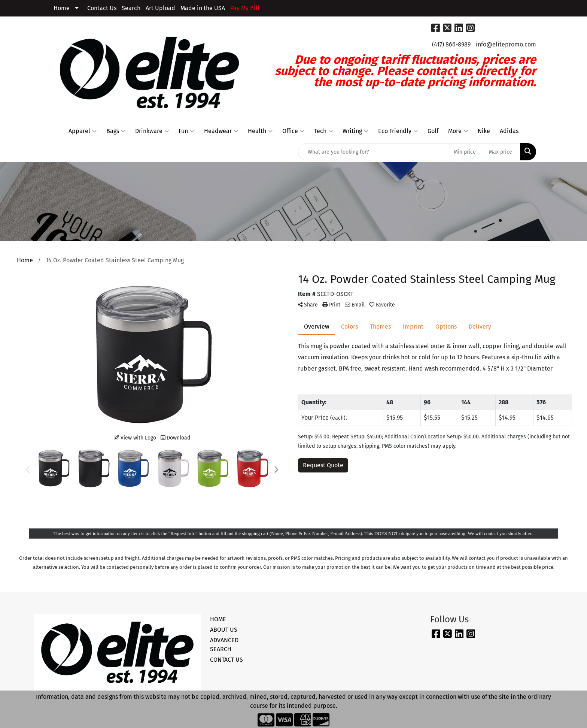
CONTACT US (226, 660)
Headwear (221, 131)
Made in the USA (203, 8)
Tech (323, 131)
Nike (484, 131)
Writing (355, 131)
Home (62, 8)
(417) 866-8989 (451, 44)
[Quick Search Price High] (503, 152)
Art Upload (160, 8)
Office (293, 131)
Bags (116, 131)
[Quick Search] (374, 152)
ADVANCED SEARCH (224, 645)
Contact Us (102, 8)
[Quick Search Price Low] (467, 152)
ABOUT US (224, 630)
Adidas (509, 131)
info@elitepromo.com (506, 44)
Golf (433, 131)
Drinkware (152, 131)
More (458, 131)
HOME (218, 619)
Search (131, 8)
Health (260, 131)
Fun (186, 131)
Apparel (83, 131)
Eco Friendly (398, 131)
